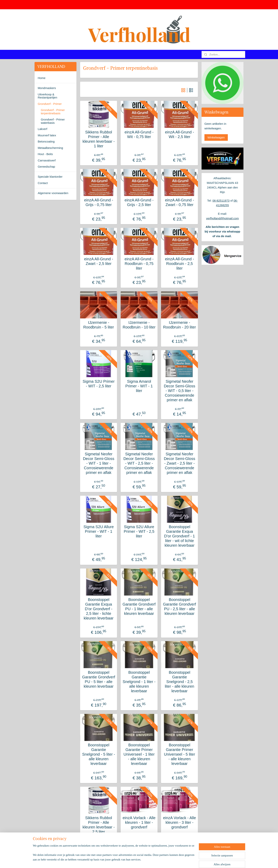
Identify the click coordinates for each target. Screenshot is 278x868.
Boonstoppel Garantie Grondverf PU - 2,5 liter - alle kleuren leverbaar (179, 607)
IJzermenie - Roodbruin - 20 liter (179, 325)
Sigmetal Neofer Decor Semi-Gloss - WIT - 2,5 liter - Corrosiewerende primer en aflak (139, 463)
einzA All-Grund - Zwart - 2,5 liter (98, 261)
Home (42, 78)
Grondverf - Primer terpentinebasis (53, 112)
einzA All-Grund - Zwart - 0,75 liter (179, 202)
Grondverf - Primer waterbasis (53, 121)
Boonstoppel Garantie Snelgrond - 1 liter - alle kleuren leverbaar (139, 682)
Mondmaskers (47, 88)
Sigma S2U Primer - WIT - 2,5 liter (99, 384)
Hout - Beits (45, 154)
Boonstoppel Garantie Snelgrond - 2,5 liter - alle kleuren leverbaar (179, 682)
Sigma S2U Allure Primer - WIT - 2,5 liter (139, 531)
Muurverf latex (47, 135)
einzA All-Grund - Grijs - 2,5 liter (139, 202)
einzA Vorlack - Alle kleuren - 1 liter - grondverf (139, 822)
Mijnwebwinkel (175, 861)
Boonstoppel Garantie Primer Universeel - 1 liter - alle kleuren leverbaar (139, 754)
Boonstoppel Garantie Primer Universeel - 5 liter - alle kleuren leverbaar (179, 754)
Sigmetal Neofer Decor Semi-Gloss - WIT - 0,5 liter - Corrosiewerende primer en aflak (179, 391)
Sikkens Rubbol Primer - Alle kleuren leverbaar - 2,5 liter (99, 825)
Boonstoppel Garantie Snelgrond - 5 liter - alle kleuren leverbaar (98, 754)
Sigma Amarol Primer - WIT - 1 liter (139, 386)
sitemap (126, 861)
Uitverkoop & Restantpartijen (47, 96)
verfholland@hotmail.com (222, 218)
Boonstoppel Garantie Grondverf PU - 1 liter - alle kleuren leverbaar (139, 607)
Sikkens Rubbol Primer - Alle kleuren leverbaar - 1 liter (99, 139)
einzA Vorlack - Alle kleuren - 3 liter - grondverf (179, 822)
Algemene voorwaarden (53, 193)
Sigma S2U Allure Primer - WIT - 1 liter (99, 531)
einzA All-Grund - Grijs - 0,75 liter (98, 202)
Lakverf (42, 129)
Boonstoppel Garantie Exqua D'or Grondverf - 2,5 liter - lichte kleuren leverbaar (99, 609)
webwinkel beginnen (145, 861)
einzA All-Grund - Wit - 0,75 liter (139, 134)
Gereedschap (46, 167)
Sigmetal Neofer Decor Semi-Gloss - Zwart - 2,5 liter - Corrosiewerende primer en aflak (179, 463)
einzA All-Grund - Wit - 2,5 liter (179, 134)
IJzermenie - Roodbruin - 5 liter (99, 325)
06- (236, 201)
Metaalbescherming (50, 148)
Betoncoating (46, 141)
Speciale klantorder (50, 177)
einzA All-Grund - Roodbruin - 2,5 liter (179, 264)
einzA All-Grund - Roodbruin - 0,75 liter (139, 264)
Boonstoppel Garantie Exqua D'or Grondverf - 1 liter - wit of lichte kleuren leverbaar (179, 536)
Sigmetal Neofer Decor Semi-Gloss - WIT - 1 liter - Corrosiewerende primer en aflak (98, 463)
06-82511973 (221, 201)
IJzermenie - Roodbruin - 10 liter (139, 325)
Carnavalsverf (47, 160)
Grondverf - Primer (50, 104)
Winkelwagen (216, 137)
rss (133, 861)
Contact (43, 183)
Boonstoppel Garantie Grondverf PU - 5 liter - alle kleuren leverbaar (99, 679)
